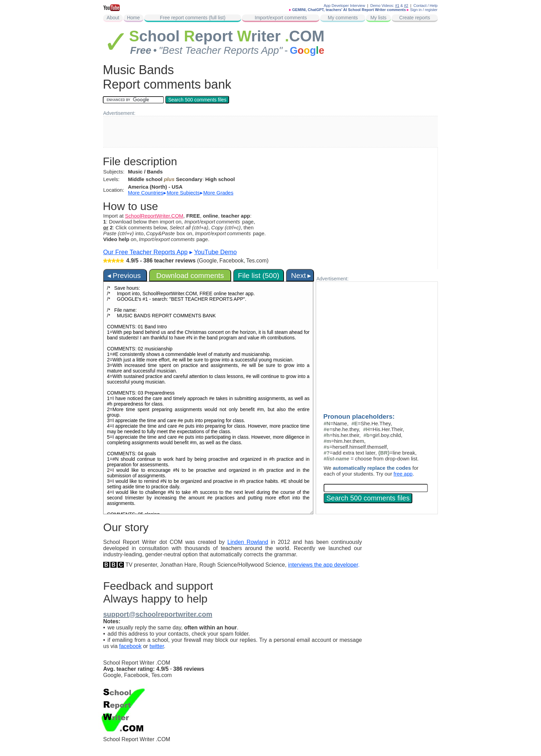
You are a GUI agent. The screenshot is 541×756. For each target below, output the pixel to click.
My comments (343, 18)
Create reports (415, 18)
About (113, 18)
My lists (378, 18)
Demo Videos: (385, 6)
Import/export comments (281, 18)
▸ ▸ (181, 193)
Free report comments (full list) (193, 18)
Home (133, 18)
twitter (157, 646)
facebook (130, 646)
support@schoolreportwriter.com (158, 614)
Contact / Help (425, 6)
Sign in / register (424, 10)
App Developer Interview (344, 6)
